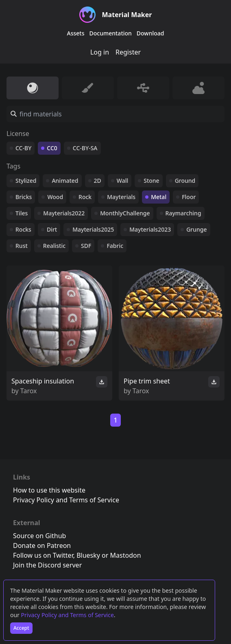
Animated (65, 181)
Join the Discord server (47, 565)
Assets (76, 33)
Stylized (26, 181)
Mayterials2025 (93, 229)
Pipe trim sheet (147, 381)
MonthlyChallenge (125, 213)
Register (128, 52)
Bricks (24, 197)
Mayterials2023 (150, 229)
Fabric (115, 246)
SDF (86, 246)
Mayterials (121, 197)
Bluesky (88, 555)
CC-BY (23, 148)
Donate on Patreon (42, 545)
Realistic (54, 246)
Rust (22, 246)
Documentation (111, 33)
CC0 (52, 148)
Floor (189, 197)
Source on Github (39, 536)
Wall (122, 181)
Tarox (29, 391)
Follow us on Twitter (43, 555)
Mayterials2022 (64, 213)
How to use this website (49, 490)
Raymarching (183, 213)
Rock (85, 197)
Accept (21, 628)
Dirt (52, 229)
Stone (151, 181)
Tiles (22, 213)
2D (98, 181)
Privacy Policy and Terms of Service (68, 615)
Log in (100, 52)
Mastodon (126, 555)
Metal (159, 197)
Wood (55, 197)
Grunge (196, 229)
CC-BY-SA (85, 148)
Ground (185, 181)
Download (150, 33)
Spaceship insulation (43, 381)
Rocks (23, 229)
